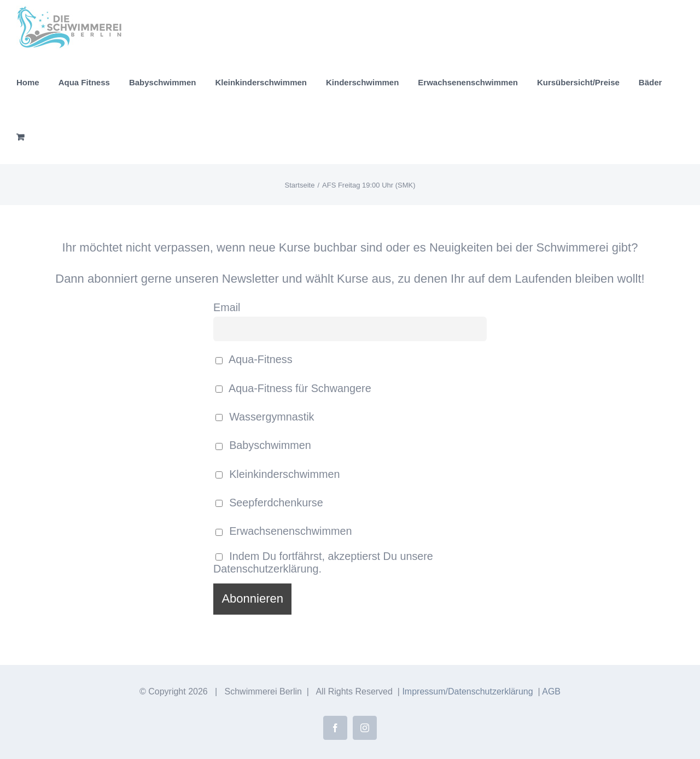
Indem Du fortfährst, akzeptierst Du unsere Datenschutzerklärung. (323, 562)
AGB (551, 691)
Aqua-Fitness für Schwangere (293, 388)
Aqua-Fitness (254, 359)
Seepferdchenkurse (269, 503)
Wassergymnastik (265, 417)
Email (227, 307)
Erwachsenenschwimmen (284, 531)
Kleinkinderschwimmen (278, 474)
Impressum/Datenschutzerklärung (467, 691)
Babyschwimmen (263, 445)
